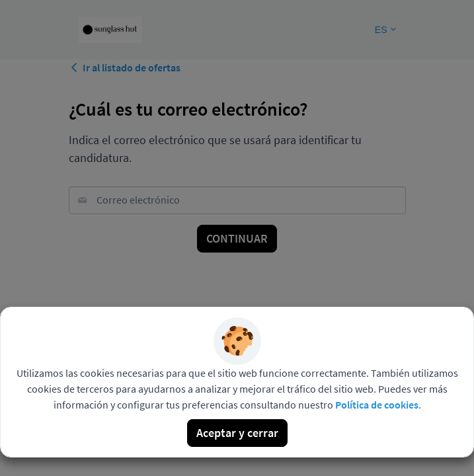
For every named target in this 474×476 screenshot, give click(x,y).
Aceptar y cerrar (237, 433)
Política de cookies (377, 405)
